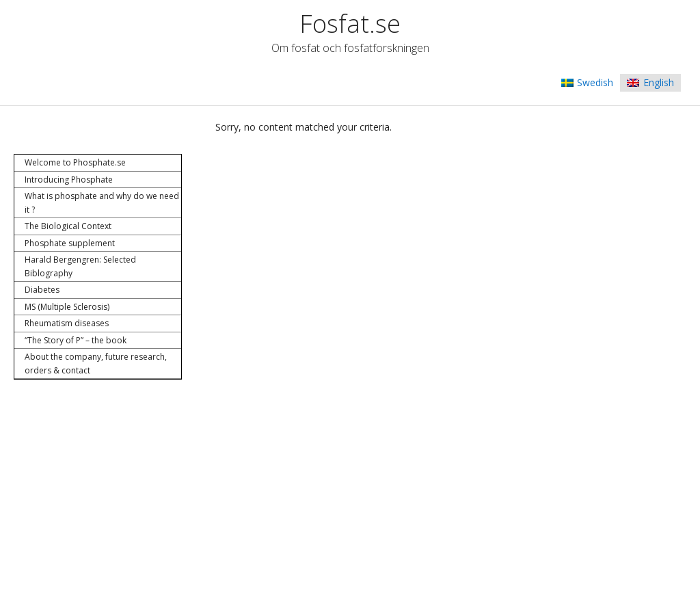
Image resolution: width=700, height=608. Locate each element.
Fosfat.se (350, 24)
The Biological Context (68, 226)
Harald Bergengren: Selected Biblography (80, 266)
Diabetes (42, 290)
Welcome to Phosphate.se (75, 162)
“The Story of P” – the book (76, 340)
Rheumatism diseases (67, 323)
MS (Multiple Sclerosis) (67, 307)
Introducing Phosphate (69, 180)
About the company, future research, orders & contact (96, 364)
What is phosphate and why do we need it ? (102, 203)
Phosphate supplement (70, 243)
